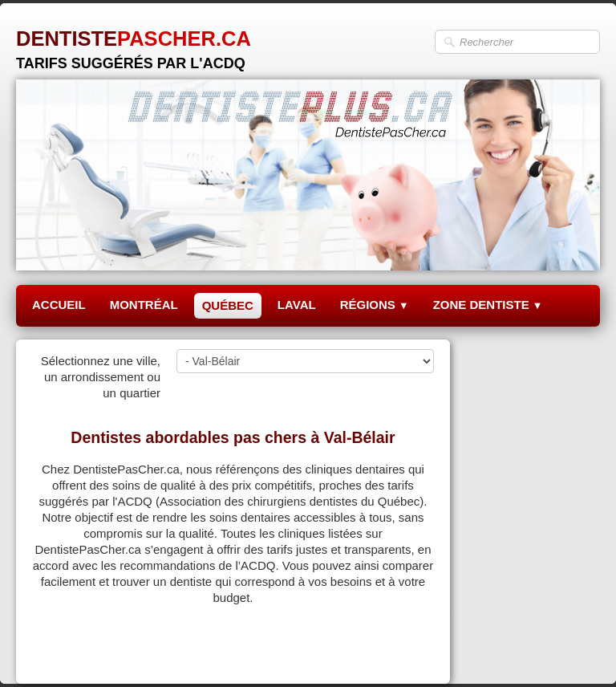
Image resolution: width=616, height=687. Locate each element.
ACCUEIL (59, 305)
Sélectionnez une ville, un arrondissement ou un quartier (101, 377)
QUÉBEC (228, 305)
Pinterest (410, 652)
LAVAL (297, 305)
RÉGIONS (375, 305)
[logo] (134, 44)
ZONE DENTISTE (488, 305)
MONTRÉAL (144, 305)
